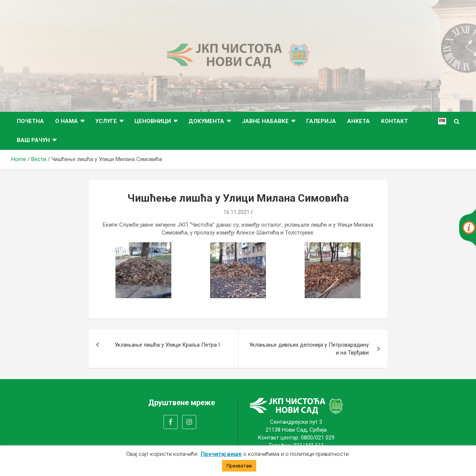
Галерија (321, 121)
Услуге (106, 121)
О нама (66, 121)
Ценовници (153, 121)
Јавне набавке (265, 121)
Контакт (394, 121)
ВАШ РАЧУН (33, 140)
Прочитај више (221, 454)
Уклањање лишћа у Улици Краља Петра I (167, 345)
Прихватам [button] (239, 466)
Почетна (30, 121)
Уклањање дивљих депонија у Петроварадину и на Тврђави (309, 349)
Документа (206, 121)
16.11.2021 (237, 212)
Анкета (358, 121)
